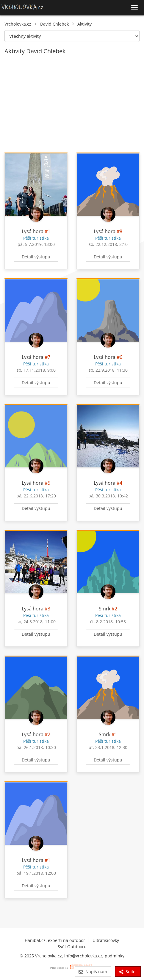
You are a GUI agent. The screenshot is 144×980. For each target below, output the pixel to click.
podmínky (115, 956)
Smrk (105, 609)
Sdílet (128, 972)
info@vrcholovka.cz (83, 956)
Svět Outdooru (72, 947)
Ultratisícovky (106, 940)
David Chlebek (54, 24)
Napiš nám (93, 972)
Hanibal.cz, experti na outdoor (55, 940)
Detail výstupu (36, 257)
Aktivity (84, 24)
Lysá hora (33, 231)
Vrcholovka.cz (18, 24)
